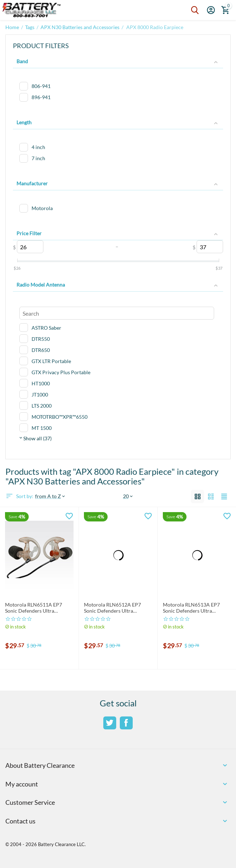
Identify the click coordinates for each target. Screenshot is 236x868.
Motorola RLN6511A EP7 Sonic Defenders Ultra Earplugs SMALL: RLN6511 (35, 608)
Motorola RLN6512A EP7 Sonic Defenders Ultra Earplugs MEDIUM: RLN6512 (117, 608)
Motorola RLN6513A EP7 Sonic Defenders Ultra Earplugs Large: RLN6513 (191, 608)
